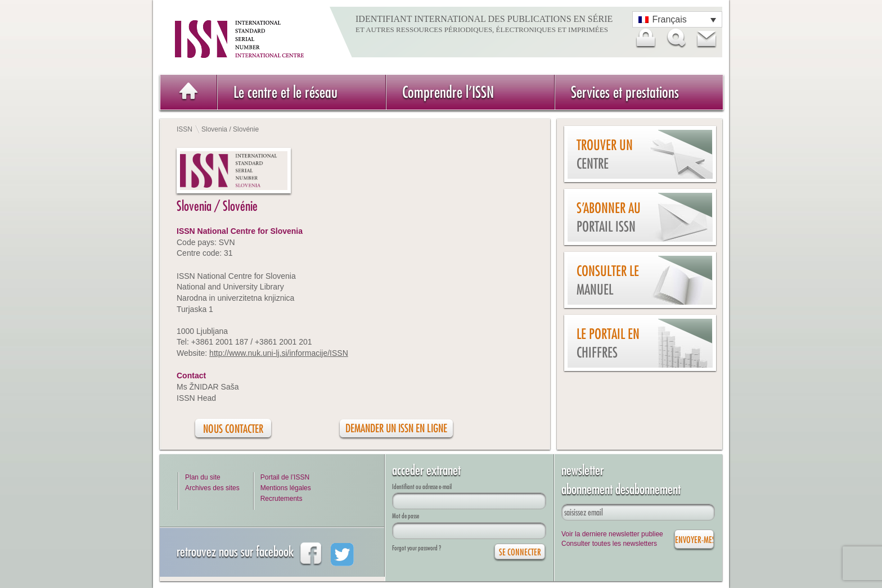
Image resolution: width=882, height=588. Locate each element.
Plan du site (203, 477)
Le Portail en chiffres (608, 343)
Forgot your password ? (417, 548)
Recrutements (282, 499)
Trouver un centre (605, 154)
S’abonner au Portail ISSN (609, 217)
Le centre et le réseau (285, 92)
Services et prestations (625, 92)
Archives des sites (212, 488)
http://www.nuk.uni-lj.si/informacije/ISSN (279, 353)
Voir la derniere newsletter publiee (612, 534)
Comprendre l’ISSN (448, 92)
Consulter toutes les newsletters (609, 544)
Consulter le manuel (608, 280)
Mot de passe (406, 516)
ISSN (184, 129)
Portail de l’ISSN (285, 477)
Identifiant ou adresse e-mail (422, 487)
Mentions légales (286, 488)
